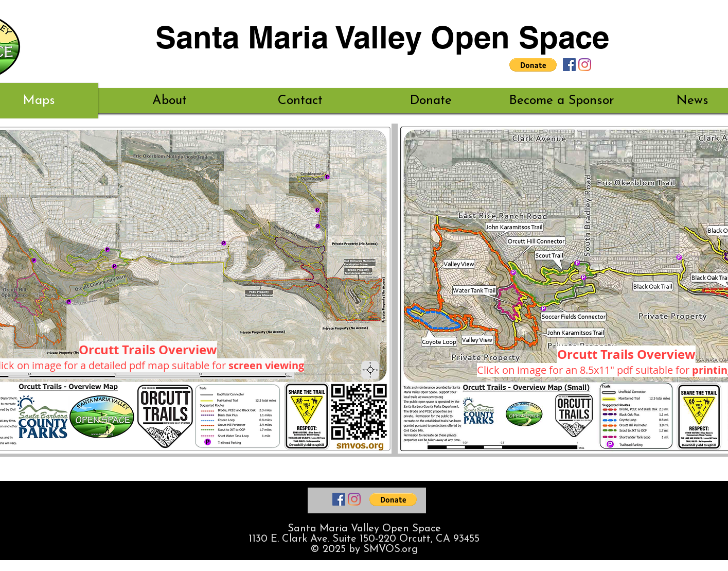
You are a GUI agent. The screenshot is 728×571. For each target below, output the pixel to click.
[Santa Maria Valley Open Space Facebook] (569, 65)
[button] (533, 65)
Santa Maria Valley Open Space (382, 37)
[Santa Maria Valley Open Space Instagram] (585, 65)
